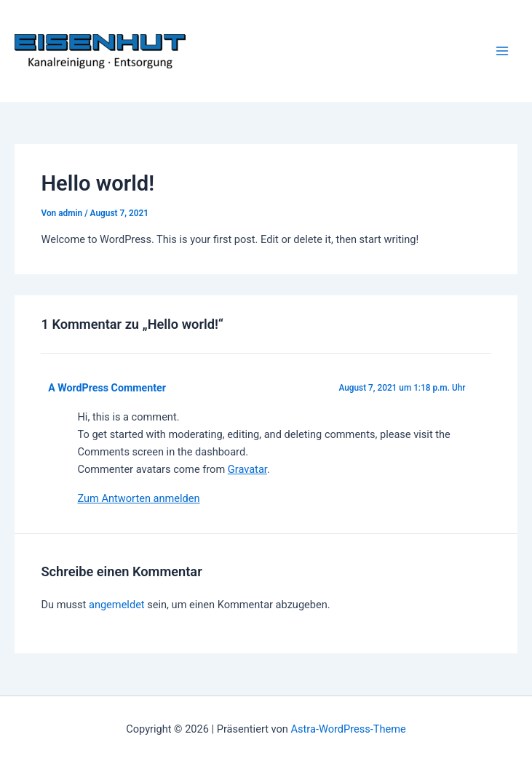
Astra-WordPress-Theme (349, 729)
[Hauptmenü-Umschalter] (502, 51)
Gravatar (247, 469)
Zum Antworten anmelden (138, 498)
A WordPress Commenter (107, 388)
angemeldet (117, 605)
